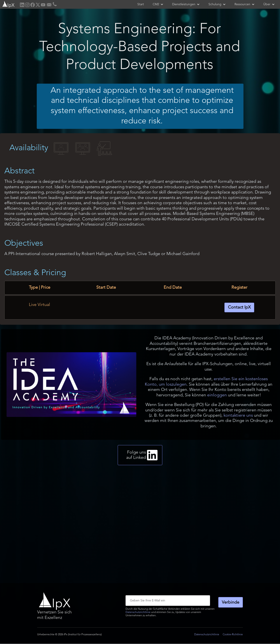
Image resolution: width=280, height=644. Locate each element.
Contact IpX (239, 307)
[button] (158, 4)
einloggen (217, 395)
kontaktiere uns (238, 416)
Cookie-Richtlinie (233, 635)
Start (141, 4)
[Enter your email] (168, 601)
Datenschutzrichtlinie (138, 612)
